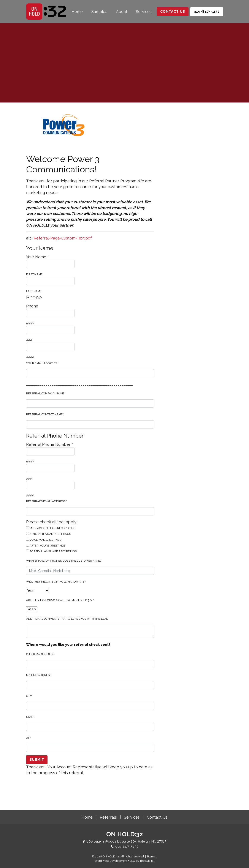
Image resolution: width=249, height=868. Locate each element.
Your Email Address (42, 363)
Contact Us (173, 12)
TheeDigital (147, 861)
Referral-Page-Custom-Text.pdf (63, 238)
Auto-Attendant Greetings (48, 534)
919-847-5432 (127, 847)
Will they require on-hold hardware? (56, 582)
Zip (28, 738)
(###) (50, 317)
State (30, 717)
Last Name (50, 285)
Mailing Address (39, 675)
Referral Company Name (46, 393)
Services (144, 12)
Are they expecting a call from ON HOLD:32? (60, 600)
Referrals (108, 817)
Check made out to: (41, 654)
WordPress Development (111, 861)
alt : (59, 238)
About (122, 12)
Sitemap (152, 856)
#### (50, 351)
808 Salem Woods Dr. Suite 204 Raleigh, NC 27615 (126, 841)
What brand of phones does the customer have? (64, 561)
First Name (50, 268)
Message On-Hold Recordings (51, 528)
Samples (99, 12)
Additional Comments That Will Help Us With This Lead (67, 619)
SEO (132, 861)
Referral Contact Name (45, 414)
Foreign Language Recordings (51, 551)
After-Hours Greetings (46, 545)
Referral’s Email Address (47, 501)
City (29, 696)
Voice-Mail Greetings (44, 540)
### (50, 334)
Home (77, 12)
